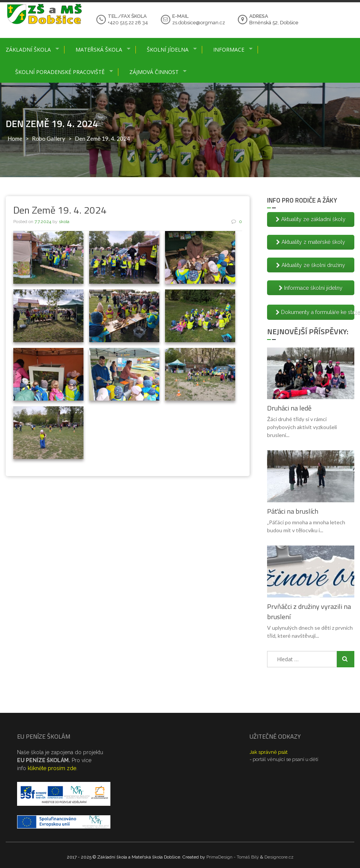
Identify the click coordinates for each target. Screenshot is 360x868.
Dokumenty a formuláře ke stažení (315, 312)
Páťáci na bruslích (293, 511)
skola (64, 222)
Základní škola (28, 50)
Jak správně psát (269, 752)
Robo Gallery (49, 138)
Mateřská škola (99, 50)
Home (15, 138)
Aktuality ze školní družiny (311, 265)
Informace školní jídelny (311, 288)
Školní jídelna (168, 50)
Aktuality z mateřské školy (311, 242)
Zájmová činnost (154, 72)
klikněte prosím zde (52, 768)
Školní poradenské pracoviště (60, 72)
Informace (229, 50)
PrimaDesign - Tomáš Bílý (233, 857)
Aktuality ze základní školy (311, 219)
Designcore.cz (279, 857)
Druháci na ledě (289, 408)
